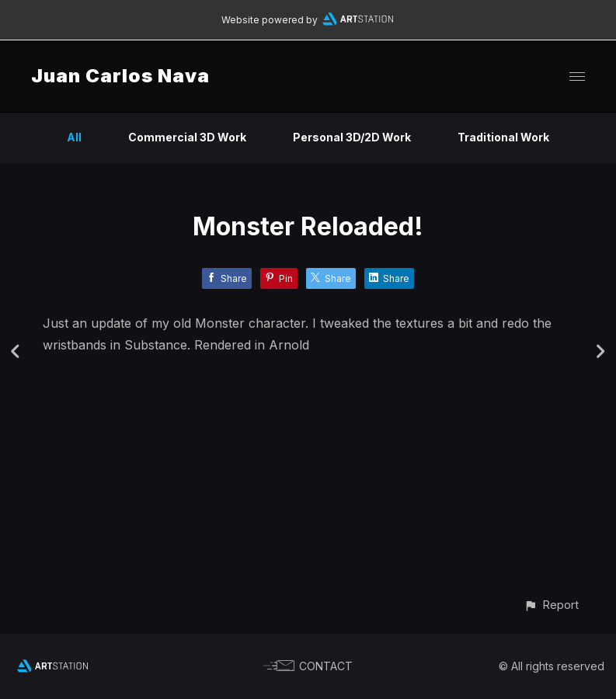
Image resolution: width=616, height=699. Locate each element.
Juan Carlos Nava (120, 76)
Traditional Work (503, 137)
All (74, 137)
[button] (551, 605)
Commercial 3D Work (187, 137)
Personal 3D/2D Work (352, 137)
